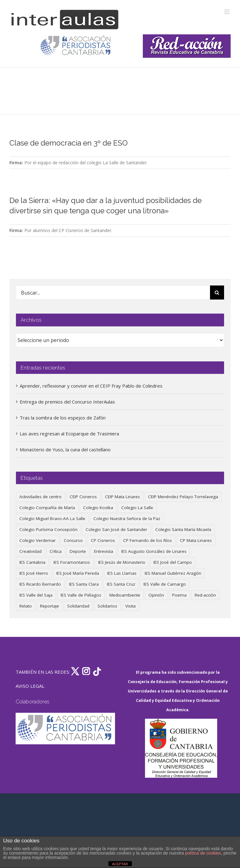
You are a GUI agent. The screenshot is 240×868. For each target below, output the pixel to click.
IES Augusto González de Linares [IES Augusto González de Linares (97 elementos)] (154, 551)
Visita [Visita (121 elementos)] (130, 606)
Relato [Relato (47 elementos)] (26, 606)
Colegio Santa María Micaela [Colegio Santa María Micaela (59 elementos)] (183, 529)
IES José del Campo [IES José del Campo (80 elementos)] (173, 562)
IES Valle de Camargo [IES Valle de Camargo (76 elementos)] (165, 584)
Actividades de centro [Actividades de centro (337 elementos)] (40, 497)
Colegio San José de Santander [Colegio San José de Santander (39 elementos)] (116, 529)
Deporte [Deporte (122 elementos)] (78, 551)
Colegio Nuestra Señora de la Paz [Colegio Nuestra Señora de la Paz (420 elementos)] (127, 518)
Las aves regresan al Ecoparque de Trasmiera (69, 434)
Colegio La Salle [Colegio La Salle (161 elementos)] (137, 508)
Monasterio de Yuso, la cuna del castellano (65, 449)
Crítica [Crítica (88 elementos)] (56, 551)
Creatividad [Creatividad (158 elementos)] (30, 551)
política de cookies (203, 853)
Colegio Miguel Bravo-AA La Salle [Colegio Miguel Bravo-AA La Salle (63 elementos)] (52, 518)
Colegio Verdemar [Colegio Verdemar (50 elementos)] (37, 540)
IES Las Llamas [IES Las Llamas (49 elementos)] (122, 573)
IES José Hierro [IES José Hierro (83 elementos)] (34, 573)
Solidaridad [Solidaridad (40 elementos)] (78, 606)
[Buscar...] (113, 293)
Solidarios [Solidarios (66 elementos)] (107, 606)
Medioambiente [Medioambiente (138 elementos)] (125, 595)
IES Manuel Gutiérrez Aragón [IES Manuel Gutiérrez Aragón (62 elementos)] (173, 573)
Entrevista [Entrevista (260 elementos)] (104, 551)
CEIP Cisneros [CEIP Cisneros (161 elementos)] (83, 497)
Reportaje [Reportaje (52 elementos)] (50, 606)
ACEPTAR (120, 864)
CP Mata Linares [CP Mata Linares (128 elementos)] (196, 540)
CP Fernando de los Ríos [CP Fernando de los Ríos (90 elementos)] (147, 540)
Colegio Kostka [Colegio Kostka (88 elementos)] (98, 508)
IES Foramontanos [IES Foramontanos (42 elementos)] (72, 562)
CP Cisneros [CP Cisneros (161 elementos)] (103, 540)
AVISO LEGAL (30, 686)
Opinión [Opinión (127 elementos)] (156, 595)
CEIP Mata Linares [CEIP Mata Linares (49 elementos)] (122, 497)
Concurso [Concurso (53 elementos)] (73, 540)
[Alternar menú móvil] (227, 12)
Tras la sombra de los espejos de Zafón (63, 418)
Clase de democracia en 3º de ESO (69, 143)
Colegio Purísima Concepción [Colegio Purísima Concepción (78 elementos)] (48, 529)
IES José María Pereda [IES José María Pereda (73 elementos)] (78, 573)
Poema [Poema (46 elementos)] (179, 595)
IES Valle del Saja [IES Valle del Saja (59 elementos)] (36, 595)
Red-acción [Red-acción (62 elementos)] (205, 595)
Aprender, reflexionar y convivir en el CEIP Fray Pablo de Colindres (91, 386)
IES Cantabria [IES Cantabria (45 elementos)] (32, 562)
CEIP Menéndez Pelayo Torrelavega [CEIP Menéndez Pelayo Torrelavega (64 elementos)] (183, 497)
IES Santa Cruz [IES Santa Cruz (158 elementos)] (121, 584)
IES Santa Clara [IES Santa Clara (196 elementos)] (84, 584)
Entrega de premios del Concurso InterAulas (67, 402)
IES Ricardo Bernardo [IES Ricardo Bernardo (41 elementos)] (40, 584)
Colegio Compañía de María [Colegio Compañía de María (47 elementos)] (47, 508)
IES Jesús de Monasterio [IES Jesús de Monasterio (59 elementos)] (122, 562)
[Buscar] (217, 293)
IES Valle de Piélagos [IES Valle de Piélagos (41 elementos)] (81, 595)
